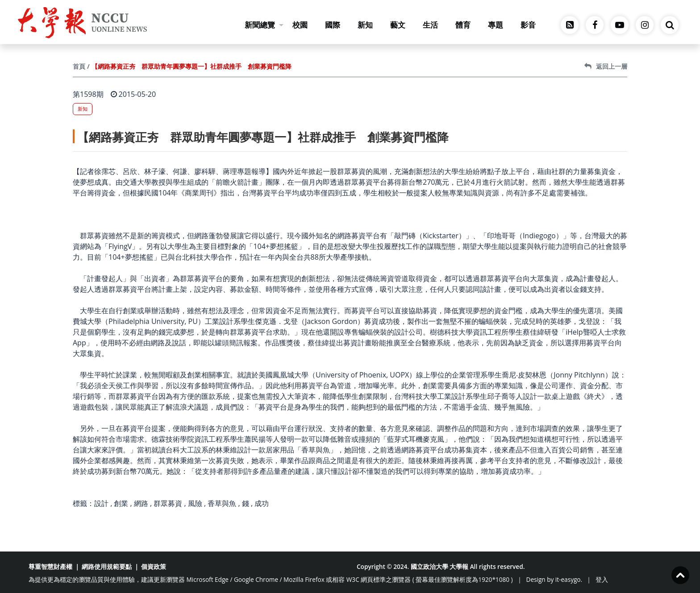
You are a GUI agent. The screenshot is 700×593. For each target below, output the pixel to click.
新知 (365, 25)
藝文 (398, 25)
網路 (141, 503)
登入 (602, 579)
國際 (333, 25)
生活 (430, 25)
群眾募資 (168, 503)
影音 (528, 25)
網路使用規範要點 (107, 566)
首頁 (79, 66)
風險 (195, 503)
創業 (121, 503)
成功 (262, 503)
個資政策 (154, 566)
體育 (463, 25)
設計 (101, 503)
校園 (300, 25)
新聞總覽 (264, 25)
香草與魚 (222, 503)
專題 (496, 25)
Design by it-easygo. (554, 579)
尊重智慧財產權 (50, 566)
